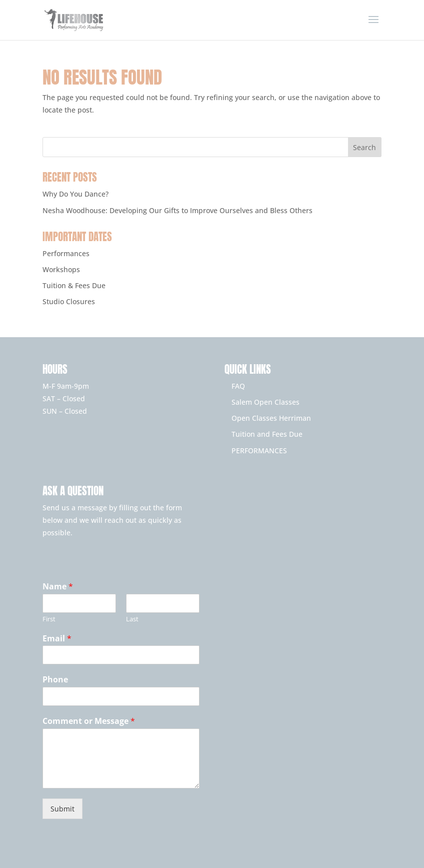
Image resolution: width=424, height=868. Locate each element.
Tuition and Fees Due (267, 434)
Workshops (61, 269)
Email (57, 639)
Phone (55, 680)
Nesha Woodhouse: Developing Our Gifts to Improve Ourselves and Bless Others (177, 210)
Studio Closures (69, 301)
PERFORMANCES (259, 451)
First (49, 619)
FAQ (238, 386)
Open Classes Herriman (271, 418)
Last (132, 619)
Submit (62, 809)
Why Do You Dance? (75, 194)
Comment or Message (89, 721)
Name (58, 587)
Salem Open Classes (265, 402)
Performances (66, 253)
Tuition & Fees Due (74, 285)
